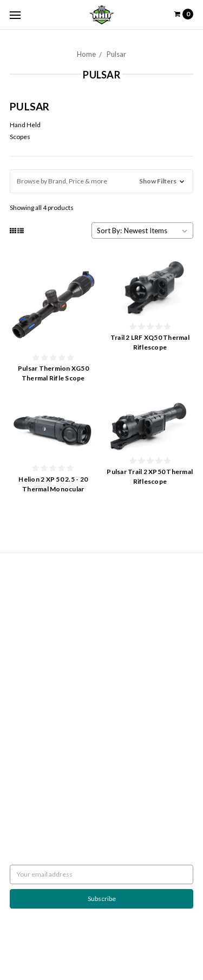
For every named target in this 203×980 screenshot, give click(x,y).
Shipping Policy (31, 601)
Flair (161, 946)
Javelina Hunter (32, 684)
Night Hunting (30, 611)
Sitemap (21, 631)
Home (86, 54)
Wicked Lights (30, 713)
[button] (101, 181)
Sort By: (109, 231)
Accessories (28, 752)
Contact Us (26, 621)
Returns (21, 592)
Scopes (20, 137)
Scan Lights (26, 733)
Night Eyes (25, 675)
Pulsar (116, 54)
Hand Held (25, 125)
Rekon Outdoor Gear (40, 723)
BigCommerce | (94, 946)
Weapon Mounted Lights (45, 743)
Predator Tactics (33, 694)
